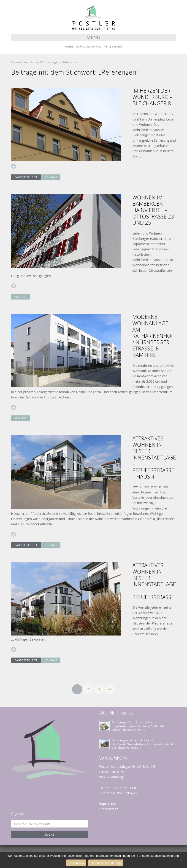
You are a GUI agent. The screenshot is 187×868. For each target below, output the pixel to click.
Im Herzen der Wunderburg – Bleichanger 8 (153, 97)
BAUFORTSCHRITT (26, 177)
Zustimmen (76, 863)
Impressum (108, 804)
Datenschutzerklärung (106, 863)
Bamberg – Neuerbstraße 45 (133, 740)
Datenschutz (109, 809)
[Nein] (181, 860)
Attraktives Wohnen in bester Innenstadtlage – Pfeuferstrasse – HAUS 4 (154, 457)
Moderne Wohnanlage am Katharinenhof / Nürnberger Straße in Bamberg (153, 336)
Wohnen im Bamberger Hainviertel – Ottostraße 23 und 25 (153, 210)
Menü (93, 37)
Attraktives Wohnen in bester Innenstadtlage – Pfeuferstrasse (154, 581)
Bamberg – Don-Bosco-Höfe (132, 722)
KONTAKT (51, 177)
